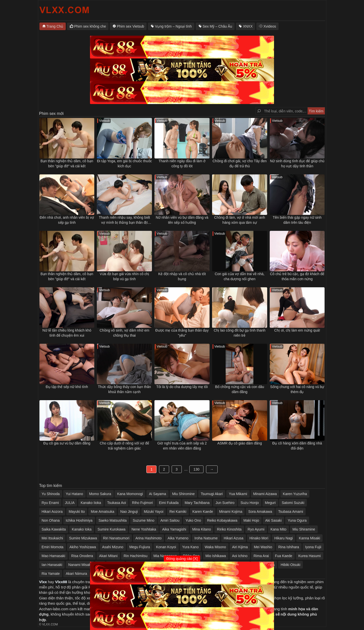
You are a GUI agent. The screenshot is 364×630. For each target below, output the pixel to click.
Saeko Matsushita (113, 520)
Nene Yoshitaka (144, 529)
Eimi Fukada (169, 503)
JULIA (70, 503)
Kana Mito (278, 529)
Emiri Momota (53, 547)
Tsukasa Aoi (117, 503)
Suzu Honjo (249, 503)
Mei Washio (263, 547)
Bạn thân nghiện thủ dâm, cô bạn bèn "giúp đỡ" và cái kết (67, 164)
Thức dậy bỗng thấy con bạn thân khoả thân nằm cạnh (124, 389)
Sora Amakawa (260, 512)
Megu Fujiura (140, 547)
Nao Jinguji (129, 512)
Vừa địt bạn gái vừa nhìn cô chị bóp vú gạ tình (124, 276)
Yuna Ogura (297, 520)
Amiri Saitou (170, 520)
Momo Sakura (100, 494)
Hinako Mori (259, 538)
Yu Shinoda (51, 494)
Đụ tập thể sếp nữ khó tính (67, 387)
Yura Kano (190, 547)
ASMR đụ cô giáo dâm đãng (240, 443)
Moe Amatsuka (103, 512)
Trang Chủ (55, 26)
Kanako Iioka (91, 503)
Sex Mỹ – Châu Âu (218, 26)
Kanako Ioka (82, 529)
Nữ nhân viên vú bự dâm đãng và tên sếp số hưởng (182, 220)
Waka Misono (215, 547)
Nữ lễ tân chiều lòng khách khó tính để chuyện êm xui (67, 333)
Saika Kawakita (54, 529)
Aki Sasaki (273, 520)
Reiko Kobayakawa (222, 520)
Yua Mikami (238, 494)
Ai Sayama (157, 494)
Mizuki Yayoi (154, 512)
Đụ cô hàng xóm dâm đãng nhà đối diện (297, 446)
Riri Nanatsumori (116, 538)
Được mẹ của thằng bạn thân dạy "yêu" (182, 333)
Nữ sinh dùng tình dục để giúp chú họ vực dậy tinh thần (297, 164)
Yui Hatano (74, 494)
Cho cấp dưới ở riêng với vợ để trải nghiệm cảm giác (124, 446)
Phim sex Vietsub (130, 26)
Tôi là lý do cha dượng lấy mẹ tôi (182, 387)
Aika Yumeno (178, 538)
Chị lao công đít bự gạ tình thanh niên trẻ (240, 333)
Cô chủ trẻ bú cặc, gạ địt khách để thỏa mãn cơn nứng (297, 276)
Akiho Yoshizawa (83, 547)
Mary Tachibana (197, 503)
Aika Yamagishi (174, 529)
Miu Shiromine (183, 494)
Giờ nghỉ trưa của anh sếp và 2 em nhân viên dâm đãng (182, 446)
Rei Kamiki (178, 512)
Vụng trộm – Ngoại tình (173, 26)
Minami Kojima (231, 512)
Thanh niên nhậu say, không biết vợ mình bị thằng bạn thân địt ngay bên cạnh (124, 220)
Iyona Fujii (313, 547)
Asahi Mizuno (113, 547)
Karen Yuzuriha (295, 494)
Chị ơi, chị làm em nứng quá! (297, 330)
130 (196, 469)
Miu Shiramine (304, 529)
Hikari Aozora (52, 512)
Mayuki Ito (77, 512)
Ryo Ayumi (256, 529)
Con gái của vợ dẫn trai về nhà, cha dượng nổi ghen (240, 276)
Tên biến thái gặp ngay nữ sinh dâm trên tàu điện (297, 220)
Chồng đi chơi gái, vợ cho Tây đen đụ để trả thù (240, 164)
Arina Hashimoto (149, 538)
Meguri (270, 503)
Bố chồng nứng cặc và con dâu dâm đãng (240, 389)
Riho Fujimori (142, 503)
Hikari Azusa (234, 538)
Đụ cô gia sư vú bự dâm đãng (67, 443)
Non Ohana (51, 520)
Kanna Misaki (309, 538)
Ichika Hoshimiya (79, 520)
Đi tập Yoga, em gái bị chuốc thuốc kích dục (124, 164)
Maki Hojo (251, 520)
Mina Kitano (202, 529)
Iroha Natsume (206, 538)
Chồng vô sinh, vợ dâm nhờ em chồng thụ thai (124, 333)
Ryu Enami (50, 503)
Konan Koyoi (166, 547)
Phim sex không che (90, 26)
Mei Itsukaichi (52, 538)
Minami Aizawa (265, 494)
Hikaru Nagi (283, 538)
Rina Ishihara (289, 547)
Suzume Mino (144, 520)
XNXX (248, 26)
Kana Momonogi (130, 494)
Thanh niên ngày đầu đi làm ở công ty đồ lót (182, 164)
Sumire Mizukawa (83, 538)
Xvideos (270, 26)
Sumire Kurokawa (112, 529)
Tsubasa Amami (291, 512)
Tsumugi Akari (212, 494)
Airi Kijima (240, 547)
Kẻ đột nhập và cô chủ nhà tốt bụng (182, 276)
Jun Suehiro (225, 503)
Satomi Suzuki (293, 503)
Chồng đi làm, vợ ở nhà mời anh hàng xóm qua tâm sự (240, 220)
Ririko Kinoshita (229, 529)
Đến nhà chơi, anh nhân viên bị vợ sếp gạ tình (67, 220)
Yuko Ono (193, 520)
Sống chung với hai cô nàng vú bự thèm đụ (297, 389)
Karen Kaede (203, 512)
